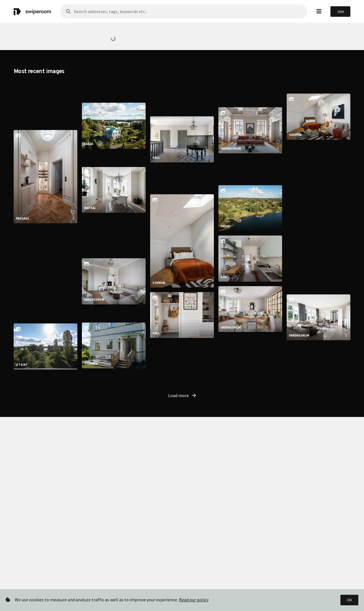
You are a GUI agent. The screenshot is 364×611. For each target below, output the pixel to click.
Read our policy (194, 600)
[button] (319, 11)
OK (349, 600)
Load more (182, 483)
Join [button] (341, 11)
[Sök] (184, 11)
